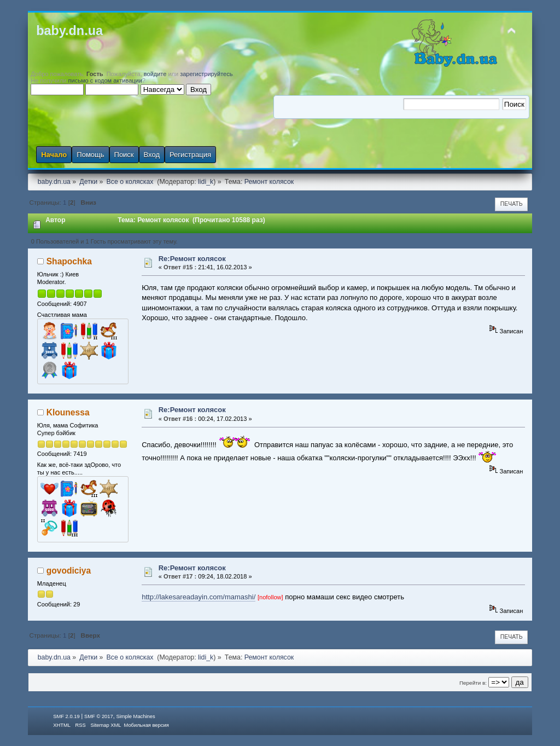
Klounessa (68, 412)
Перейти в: (473, 683)
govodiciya (69, 571)
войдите (155, 74)
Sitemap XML (106, 725)
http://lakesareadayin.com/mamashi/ (199, 597)
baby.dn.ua (69, 31)
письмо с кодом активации (105, 80)
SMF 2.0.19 (66, 716)
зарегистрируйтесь (206, 74)
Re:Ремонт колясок (192, 259)
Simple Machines (135, 716)
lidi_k (206, 182)
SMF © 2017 (99, 716)
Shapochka (69, 261)
